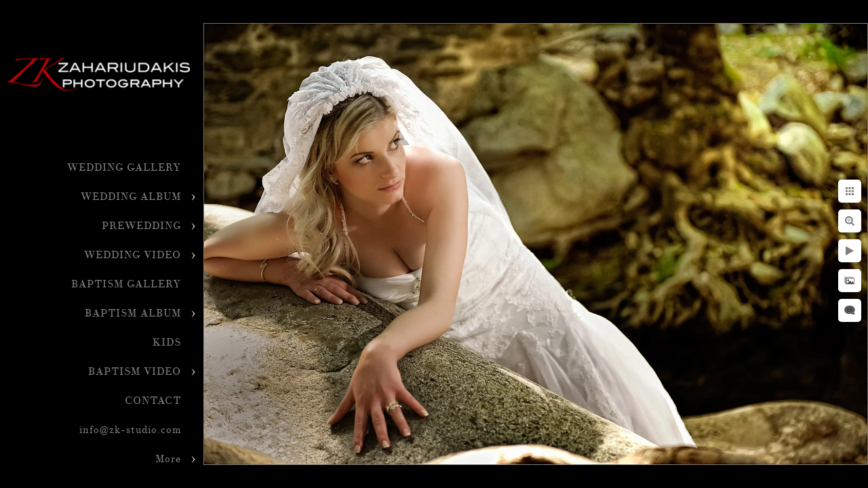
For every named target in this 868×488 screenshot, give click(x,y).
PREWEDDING (141, 226)
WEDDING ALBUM (131, 197)
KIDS (167, 343)
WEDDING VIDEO (133, 255)
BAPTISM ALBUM (133, 313)
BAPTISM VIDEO (135, 372)
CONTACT (153, 401)
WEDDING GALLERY (124, 168)
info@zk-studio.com (130, 430)
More (168, 459)
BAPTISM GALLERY (126, 284)
